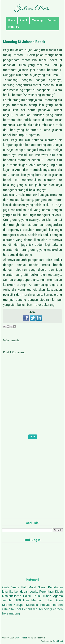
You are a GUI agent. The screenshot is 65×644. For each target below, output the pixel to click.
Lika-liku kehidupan (15, 592)
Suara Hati (19, 587)
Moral (32, 587)
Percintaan (47, 592)
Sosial (42, 587)
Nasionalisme (12, 596)
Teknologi (45, 609)
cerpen (58, 605)
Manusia (32, 605)
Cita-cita (8, 609)
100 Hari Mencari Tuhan (34, 600)
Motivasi (45, 605)
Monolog (37, 20)
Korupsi (19, 605)
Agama (58, 596)
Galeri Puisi (32, 8)
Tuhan (47, 596)
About (23, 20)
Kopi (18, 609)
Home (12, 20)
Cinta (6, 587)
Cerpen (52, 20)
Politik (27, 596)
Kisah (59, 592)
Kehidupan (55, 587)
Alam (59, 600)
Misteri (7, 605)
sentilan (8, 600)
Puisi (37, 596)
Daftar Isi (13, 27)
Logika (34, 592)
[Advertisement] (32, 483)
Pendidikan (30, 609)
